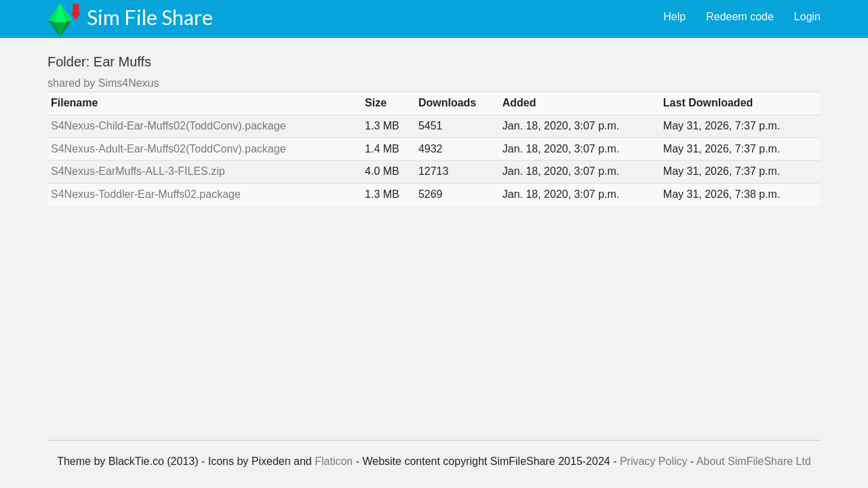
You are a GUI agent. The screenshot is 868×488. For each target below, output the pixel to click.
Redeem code (740, 17)
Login (807, 17)
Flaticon (334, 461)
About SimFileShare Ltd (754, 461)
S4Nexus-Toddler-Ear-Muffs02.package (146, 194)
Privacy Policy (654, 461)
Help (674, 17)
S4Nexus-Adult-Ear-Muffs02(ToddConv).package (169, 149)
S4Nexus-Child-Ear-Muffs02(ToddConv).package (169, 126)
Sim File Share (150, 17)
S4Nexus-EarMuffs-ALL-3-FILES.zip (138, 171)
